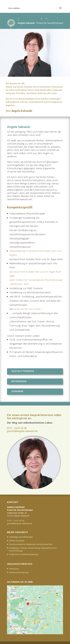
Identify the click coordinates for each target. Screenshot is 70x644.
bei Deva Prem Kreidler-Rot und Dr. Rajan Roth (35, 272)
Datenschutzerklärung (19, 572)
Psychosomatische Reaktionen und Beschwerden (31, 544)
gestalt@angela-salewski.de (22, 431)
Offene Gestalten (17, 541)
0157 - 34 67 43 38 (17, 428)
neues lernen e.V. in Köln (27, 309)
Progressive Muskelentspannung (23, 554)
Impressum (14, 569)
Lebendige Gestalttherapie (21, 537)
